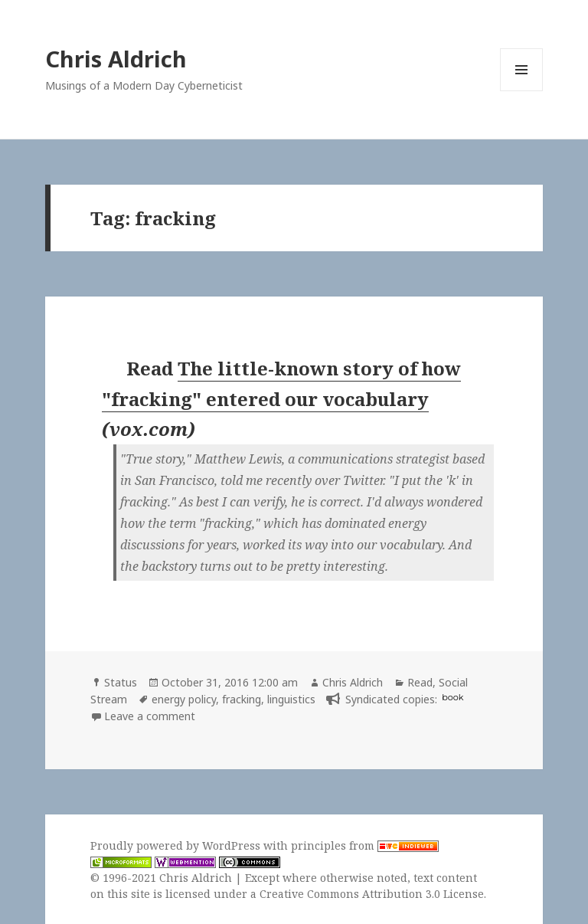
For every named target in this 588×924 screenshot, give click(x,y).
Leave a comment (150, 716)
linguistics (291, 699)
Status (121, 682)
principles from (365, 845)
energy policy (184, 699)
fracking (242, 699)
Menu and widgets (522, 91)
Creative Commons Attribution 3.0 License (372, 894)
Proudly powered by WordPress (177, 845)
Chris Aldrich (116, 59)
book (452, 697)
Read (420, 682)
